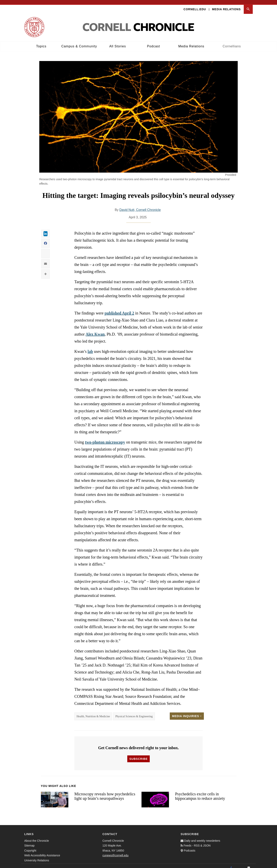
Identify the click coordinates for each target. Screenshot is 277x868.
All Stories (118, 42)
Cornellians (232, 42)
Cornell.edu (195, 5)
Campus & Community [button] (79, 42)
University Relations (37, 856)
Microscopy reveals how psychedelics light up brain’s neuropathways (105, 792)
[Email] (249, 864)
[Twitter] (240, 864)
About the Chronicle (37, 837)
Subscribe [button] (138, 755)
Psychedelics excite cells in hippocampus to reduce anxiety (200, 792)
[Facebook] (231, 864)
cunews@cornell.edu (115, 852)
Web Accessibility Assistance (42, 852)
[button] (248, 5)
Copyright (30, 847)
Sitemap (29, 842)
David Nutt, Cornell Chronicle (140, 206)
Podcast (153, 42)
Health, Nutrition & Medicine (93, 712)
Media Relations (226, 5)
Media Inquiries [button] (187, 712)
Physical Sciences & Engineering (134, 712)
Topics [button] (41, 42)
